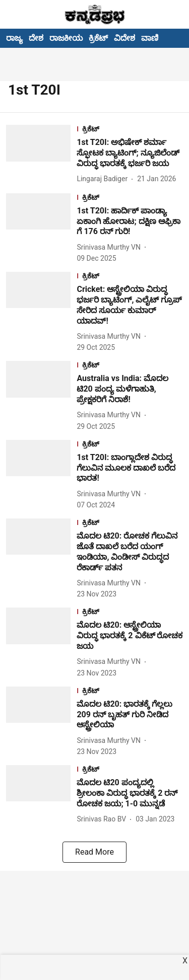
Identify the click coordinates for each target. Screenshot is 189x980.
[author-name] (104, 179)
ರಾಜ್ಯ (14, 38)
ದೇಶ (36, 38)
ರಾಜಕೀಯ (66, 38)
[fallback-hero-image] (41, 155)
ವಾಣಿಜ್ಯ (154, 38)
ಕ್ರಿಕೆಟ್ (98, 38)
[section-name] (130, 130)
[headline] (130, 153)
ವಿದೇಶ (124, 38)
